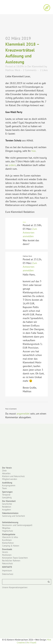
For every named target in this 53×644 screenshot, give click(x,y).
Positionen (7, 555)
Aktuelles (6, 473)
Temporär (6, 495)
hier (34, 151)
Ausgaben (7, 510)
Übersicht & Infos (10, 537)
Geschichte (7, 504)
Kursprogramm (9, 485)
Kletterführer (8, 543)
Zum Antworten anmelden (30, 233)
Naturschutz (7, 563)
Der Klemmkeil (36, 66)
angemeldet (23, 414)
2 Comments (30, 70)
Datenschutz (8, 574)
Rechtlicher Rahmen (11, 561)
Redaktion (7, 507)
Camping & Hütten (11, 546)
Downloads (7, 549)
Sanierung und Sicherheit (13, 516)
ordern (12, 165)
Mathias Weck (13, 70)
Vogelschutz (8, 531)
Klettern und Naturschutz (13, 476)
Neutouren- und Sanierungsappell (17, 525)
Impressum (7, 570)
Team (4, 488)
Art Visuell (32, 643)
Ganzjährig (7, 497)
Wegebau (6, 528)
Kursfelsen (7, 540)
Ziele (4, 471)
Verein (5, 552)
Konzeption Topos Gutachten (15, 558)
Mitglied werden (10, 479)
